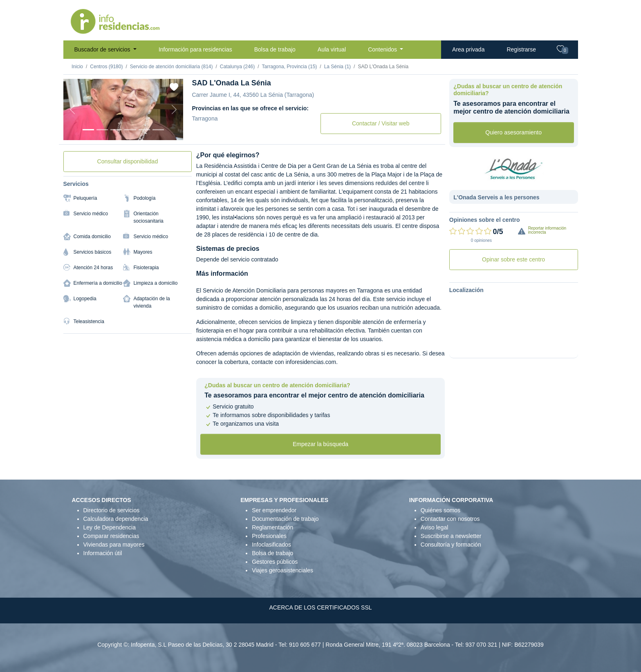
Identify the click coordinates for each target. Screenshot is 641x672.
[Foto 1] (88, 130)
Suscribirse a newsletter (451, 536)
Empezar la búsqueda (320, 444)
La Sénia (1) (337, 67)
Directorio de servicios (112, 510)
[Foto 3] (116, 130)
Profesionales (269, 536)
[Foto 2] (102, 130)
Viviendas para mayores (114, 545)
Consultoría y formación (451, 545)
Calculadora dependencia (116, 519)
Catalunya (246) (237, 67)
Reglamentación (272, 527)
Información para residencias (195, 49)
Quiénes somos (440, 510)
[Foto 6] (158, 130)
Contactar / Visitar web (381, 123)
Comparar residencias (111, 536)
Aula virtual (332, 49)
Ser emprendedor (274, 510)
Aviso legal (434, 527)
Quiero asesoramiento (513, 132)
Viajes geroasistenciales (282, 570)
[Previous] (72, 109)
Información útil (103, 553)
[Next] (174, 109)
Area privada (468, 49)
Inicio (77, 67)
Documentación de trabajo (285, 519)
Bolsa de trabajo (275, 49)
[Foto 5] (144, 130)
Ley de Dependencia (110, 527)
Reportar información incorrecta (547, 230)
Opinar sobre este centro (513, 259)
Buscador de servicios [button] (103, 49)
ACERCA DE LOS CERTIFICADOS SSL (320, 607)
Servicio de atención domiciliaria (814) (171, 67)
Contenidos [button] (383, 49)
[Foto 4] (130, 130)
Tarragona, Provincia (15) (290, 67)
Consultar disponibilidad (128, 161)
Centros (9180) (106, 67)
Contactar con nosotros (450, 519)
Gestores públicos (275, 562)
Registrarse (521, 49)
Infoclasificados (271, 545)
